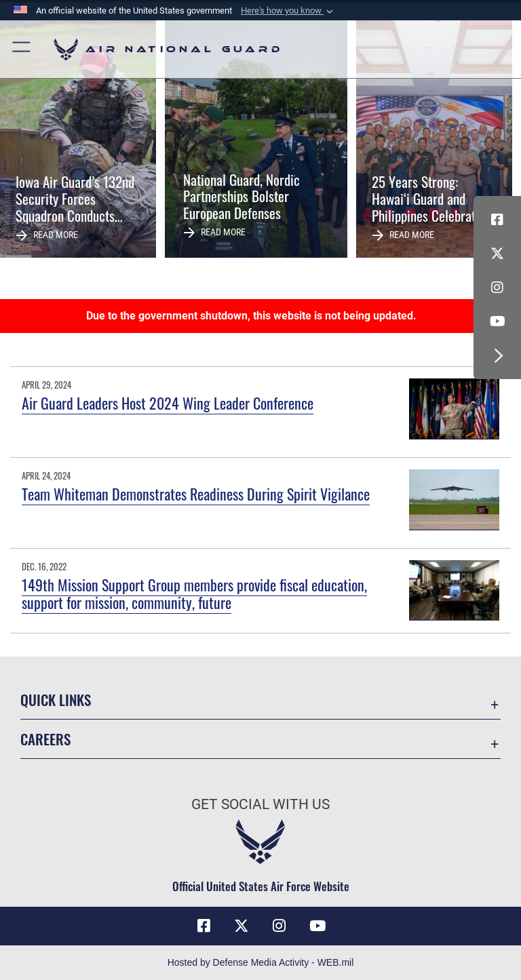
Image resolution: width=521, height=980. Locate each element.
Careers (45, 739)
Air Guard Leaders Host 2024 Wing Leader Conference (168, 403)
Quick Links (56, 700)
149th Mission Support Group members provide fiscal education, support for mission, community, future (194, 593)
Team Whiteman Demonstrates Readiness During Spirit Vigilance (196, 494)
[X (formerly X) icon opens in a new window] (497, 254)
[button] (288, 11)
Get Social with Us (260, 804)
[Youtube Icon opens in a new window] (497, 321)
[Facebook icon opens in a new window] (497, 220)
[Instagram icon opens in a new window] (497, 288)
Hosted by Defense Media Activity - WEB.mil (261, 962)
